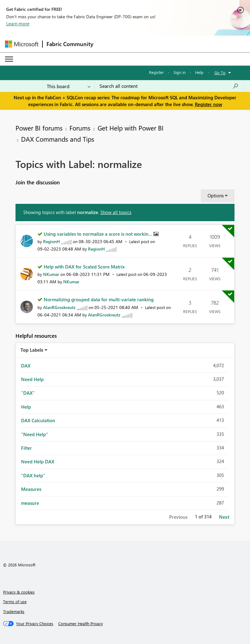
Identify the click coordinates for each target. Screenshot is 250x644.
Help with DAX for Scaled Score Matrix (84, 267)
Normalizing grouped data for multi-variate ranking (99, 299)
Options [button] (216, 195)
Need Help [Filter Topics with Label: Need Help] (32, 379)
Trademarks (14, 611)
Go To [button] (220, 73)
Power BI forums (39, 128)
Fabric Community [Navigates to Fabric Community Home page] (70, 44)
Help (199, 72)
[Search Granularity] (69, 86)
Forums (80, 128)
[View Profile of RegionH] (51, 241)
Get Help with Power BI (131, 128)
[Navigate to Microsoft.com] (22, 44)
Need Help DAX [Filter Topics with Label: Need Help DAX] (38, 462)
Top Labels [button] (32, 350)
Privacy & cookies (19, 592)
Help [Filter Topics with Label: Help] (26, 407)
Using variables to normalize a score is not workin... (99, 234)
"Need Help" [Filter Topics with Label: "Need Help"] (35, 434)
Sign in (180, 72)
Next (224, 517)
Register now (208, 104)
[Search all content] (169, 86)
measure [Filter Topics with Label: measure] (30, 503)
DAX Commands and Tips (58, 139)
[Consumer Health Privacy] (81, 624)
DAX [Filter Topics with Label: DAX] (26, 366)
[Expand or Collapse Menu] (9, 59)
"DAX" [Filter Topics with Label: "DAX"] (28, 393)
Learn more (18, 24)
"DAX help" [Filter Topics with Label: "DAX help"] (33, 475)
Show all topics (116, 212)
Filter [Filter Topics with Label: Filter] (26, 448)
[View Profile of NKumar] (51, 274)
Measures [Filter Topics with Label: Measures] (31, 489)
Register (156, 72)
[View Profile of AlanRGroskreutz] (59, 307)
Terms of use (15, 601)
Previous (178, 517)
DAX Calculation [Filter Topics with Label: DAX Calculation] (38, 420)
